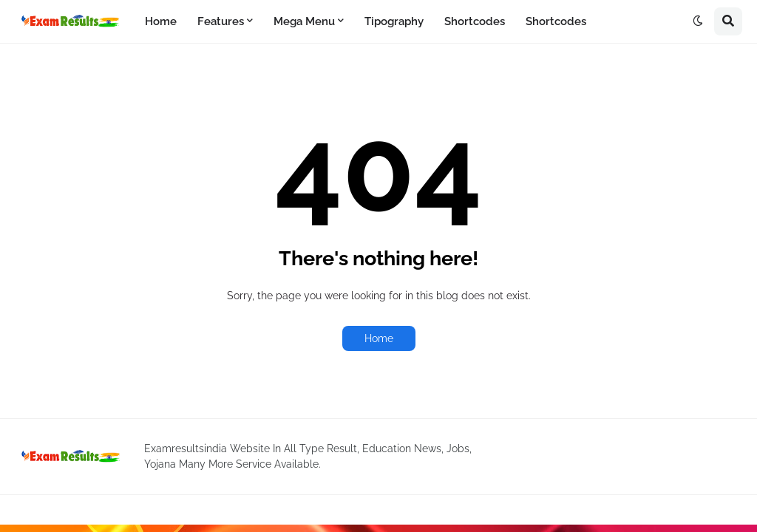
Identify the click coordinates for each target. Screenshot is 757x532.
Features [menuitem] (221, 21)
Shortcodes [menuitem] (475, 21)
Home (379, 338)
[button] (698, 21)
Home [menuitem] (161, 21)
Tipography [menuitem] (394, 21)
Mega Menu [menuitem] (304, 21)
